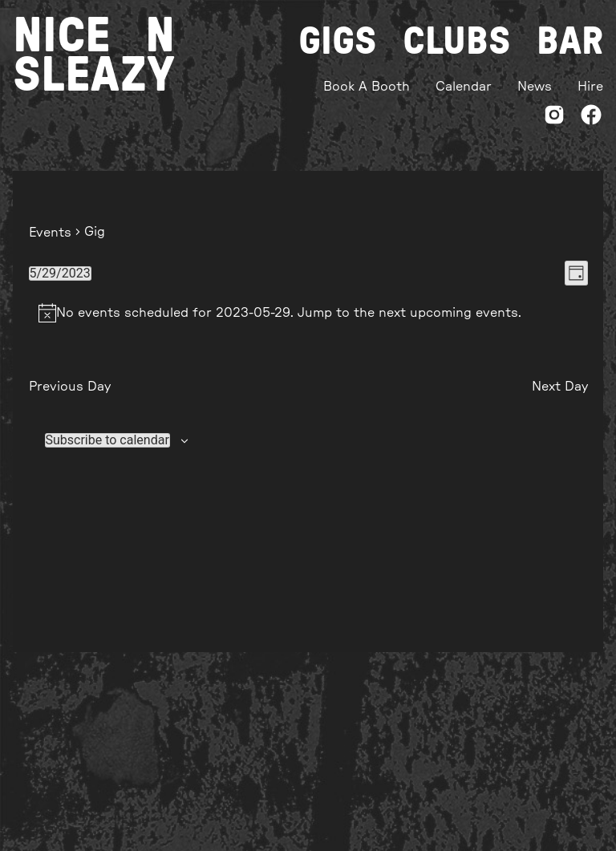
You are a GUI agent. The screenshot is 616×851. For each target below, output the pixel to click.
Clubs (457, 42)
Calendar (464, 87)
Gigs (338, 42)
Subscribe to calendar (107, 440)
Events (50, 233)
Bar (570, 42)
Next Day (560, 387)
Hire (590, 87)
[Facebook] (591, 118)
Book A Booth (367, 87)
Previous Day (70, 387)
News (535, 87)
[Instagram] (554, 118)
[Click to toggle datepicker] (60, 274)
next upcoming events (448, 313)
